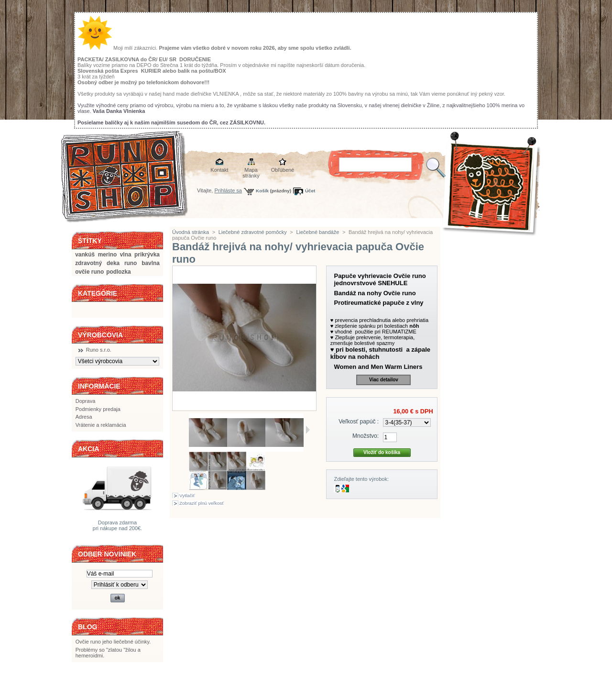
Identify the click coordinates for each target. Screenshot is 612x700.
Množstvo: (366, 436)
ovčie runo (89, 272)
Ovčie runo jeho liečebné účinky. (113, 642)
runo (131, 263)
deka (113, 263)
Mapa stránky (251, 171)
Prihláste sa (228, 190)
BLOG (87, 627)
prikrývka (147, 255)
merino (108, 255)
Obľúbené (283, 170)
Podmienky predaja (98, 409)
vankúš (85, 255)
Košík (262, 191)
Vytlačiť (187, 495)
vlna (126, 255)
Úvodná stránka (191, 232)
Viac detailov (384, 380)
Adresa (84, 417)
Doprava (86, 401)
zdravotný (88, 263)
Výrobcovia (100, 335)
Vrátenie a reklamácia (101, 425)
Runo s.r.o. (99, 350)
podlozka (118, 272)
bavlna (151, 263)
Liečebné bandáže (317, 232)
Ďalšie (308, 430)
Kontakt (219, 170)
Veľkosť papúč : (359, 422)
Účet (310, 191)
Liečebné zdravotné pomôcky (253, 232)
